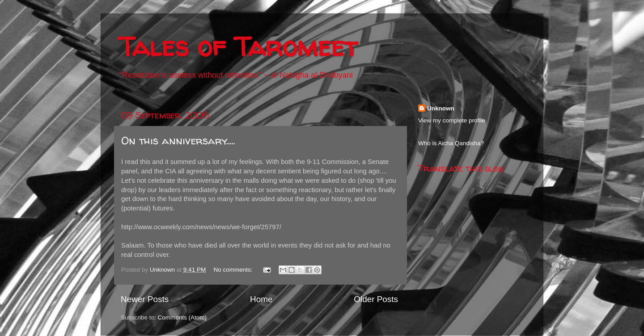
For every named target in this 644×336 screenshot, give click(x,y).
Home (261, 299)
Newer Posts (145, 299)
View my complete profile (452, 120)
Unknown (441, 108)
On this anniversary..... (178, 141)
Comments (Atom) (182, 317)
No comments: (234, 270)
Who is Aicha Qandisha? (451, 143)
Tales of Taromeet (238, 46)
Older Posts (376, 299)
